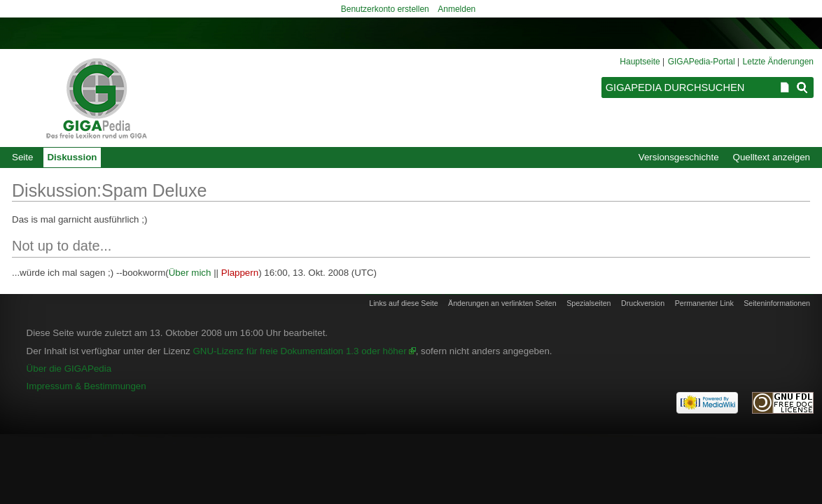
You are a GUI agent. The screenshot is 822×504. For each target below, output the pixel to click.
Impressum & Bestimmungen (86, 386)
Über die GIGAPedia (69, 369)
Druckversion (643, 303)
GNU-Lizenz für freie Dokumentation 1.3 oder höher (299, 351)
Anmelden (457, 9)
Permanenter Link (704, 303)
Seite (22, 157)
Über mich (190, 273)
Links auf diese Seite (403, 303)
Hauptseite (640, 62)
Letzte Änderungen (778, 62)
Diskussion (72, 157)
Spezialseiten (588, 303)
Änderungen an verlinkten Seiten (502, 303)
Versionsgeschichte (679, 157)
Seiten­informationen (777, 303)
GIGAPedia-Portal (702, 62)
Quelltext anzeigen (772, 157)
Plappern (240, 273)
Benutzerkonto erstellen (385, 9)
